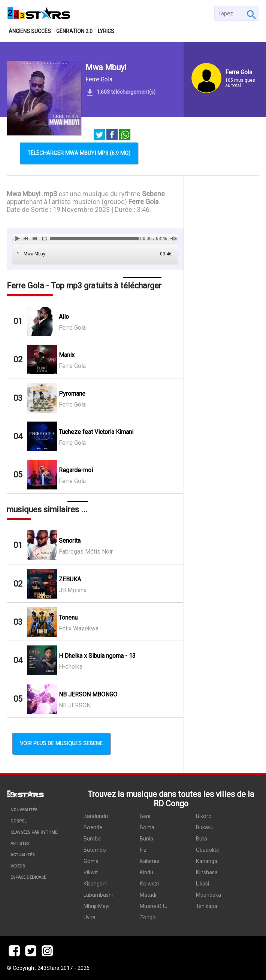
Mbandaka (208, 895)
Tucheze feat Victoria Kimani (96, 432)
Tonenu (68, 618)
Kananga (207, 861)
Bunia (146, 839)
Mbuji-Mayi (96, 906)
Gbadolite (208, 850)
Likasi (202, 884)
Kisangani (95, 884)
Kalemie (149, 861)
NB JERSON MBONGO (88, 694)
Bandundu (96, 816)
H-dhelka (71, 667)
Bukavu (205, 828)
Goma (91, 861)
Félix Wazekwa (79, 628)
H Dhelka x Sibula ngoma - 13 (97, 656)
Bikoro (204, 816)
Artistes (20, 844)
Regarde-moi (76, 470)
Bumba (92, 839)
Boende (93, 828)
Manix (67, 355)
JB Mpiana (73, 590)
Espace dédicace (28, 877)
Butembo (95, 850)
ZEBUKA (70, 579)
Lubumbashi (98, 895)
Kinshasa (207, 873)
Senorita (70, 541)
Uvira (90, 918)
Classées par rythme (34, 832)
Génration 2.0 (74, 31)
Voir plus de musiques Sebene (61, 744)
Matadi (148, 895)
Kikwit (91, 873)
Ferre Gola (99, 79)
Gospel (19, 821)
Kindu (146, 873)
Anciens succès (30, 31)
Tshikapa (207, 906)
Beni (145, 816)
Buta (202, 839)
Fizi (144, 850)
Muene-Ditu (154, 906)
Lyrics (106, 31)
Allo (64, 317)
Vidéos (18, 866)
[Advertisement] (222, 296)
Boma (147, 828)
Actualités (23, 855)
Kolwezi (149, 884)
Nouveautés (24, 810)
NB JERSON (75, 705)
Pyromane (72, 394)
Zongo (148, 918)
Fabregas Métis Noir (86, 552)
